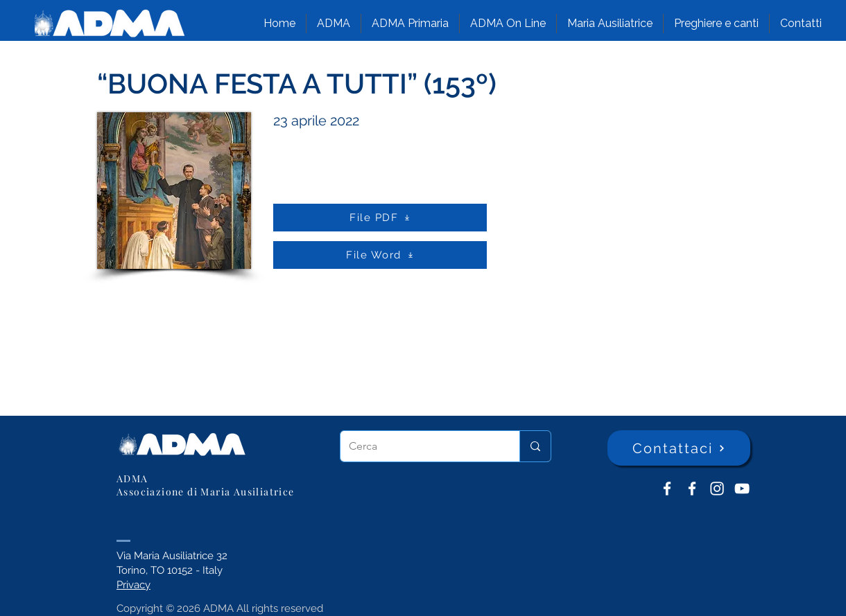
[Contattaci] (679, 448)
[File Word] (380, 255)
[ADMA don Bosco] (667, 489)
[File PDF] (380, 218)
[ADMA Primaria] (692, 489)
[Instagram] (717, 489)
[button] (334, 24)
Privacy (133, 585)
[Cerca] (420, 446)
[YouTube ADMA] (742, 489)
